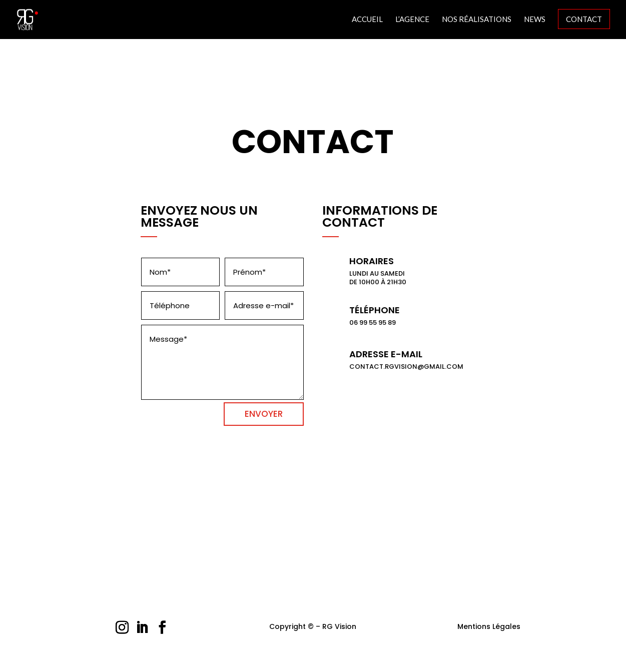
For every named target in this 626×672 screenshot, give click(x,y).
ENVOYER (264, 414)
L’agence (412, 20)
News (535, 20)
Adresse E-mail (386, 354)
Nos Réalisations (477, 20)
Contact (584, 19)
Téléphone (375, 310)
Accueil (367, 20)
